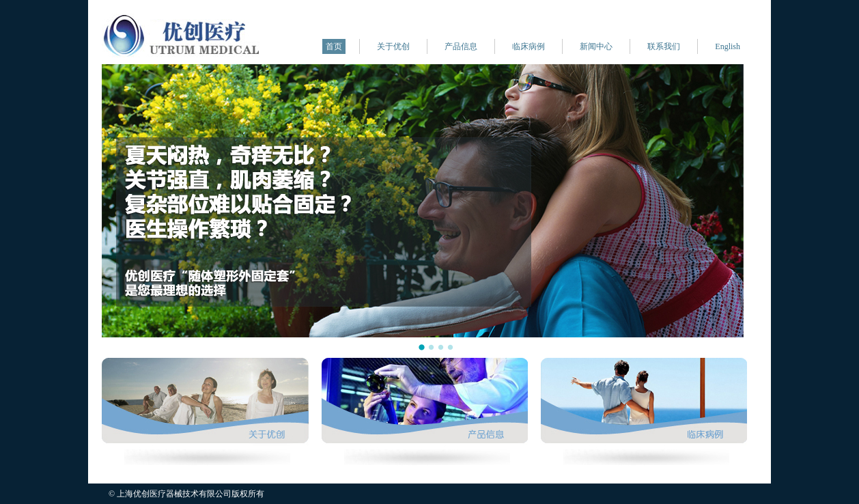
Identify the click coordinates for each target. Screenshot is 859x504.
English (728, 46)
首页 (334, 46)
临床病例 (529, 46)
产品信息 (461, 46)
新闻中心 (596, 46)
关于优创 (393, 46)
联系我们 (664, 46)
